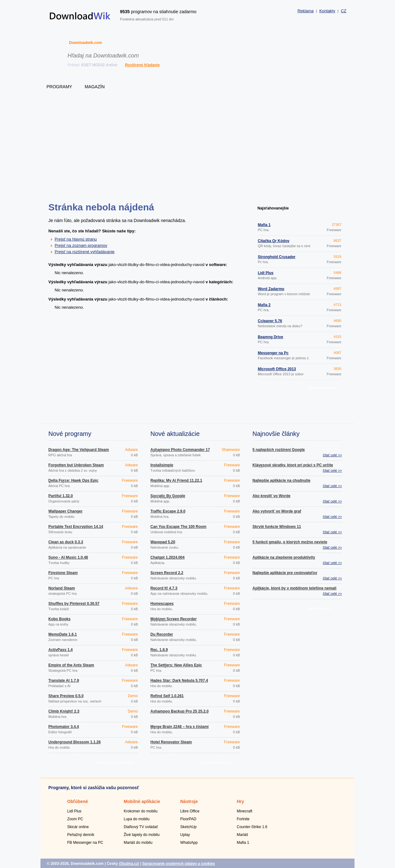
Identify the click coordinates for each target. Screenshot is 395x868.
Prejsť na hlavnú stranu (76, 239)
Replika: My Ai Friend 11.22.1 (176, 480)
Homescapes (162, 604)
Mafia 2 (264, 305)
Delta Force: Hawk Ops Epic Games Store (73, 482)
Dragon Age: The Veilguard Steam (79, 450)
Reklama (305, 11)
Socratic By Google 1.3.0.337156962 (168, 498)
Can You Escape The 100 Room (178, 527)
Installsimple (162, 465)
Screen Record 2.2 (167, 573)
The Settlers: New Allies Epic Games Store (176, 667)
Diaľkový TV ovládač (141, 827)
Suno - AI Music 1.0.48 (68, 557)
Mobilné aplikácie (142, 801)
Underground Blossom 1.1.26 (75, 742)
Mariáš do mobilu (138, 843)
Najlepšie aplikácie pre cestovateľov (285, 573)
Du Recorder (162, 634)
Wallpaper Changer (65, 511)
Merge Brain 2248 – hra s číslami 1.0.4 (179, 729)
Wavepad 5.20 (163, 542)
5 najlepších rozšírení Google (279, 450)
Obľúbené (78, 801)
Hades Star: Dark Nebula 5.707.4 (179, 681)
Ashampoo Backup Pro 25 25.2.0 (179, 711)
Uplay (185, 835)
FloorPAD (188, 819)
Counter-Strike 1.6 (252, 827)
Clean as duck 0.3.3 (66, 542)
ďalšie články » (320, 609)
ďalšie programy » (323, 388)
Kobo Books (60, 619)
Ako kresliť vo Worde (271, 496)
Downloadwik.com (86, 43)
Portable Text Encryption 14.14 (76, 527)
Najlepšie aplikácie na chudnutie (281, 480)
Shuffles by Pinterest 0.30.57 (74, 604)
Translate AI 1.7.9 (64, 681)
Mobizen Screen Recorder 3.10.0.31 (173, 621)
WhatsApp (189, 843)
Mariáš (242, 835)
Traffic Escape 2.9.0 (168, 511)
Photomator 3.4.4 (64, 727)
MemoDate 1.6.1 (63, 634)
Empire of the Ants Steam (71, 665)
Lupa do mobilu (137, 819)
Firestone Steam (63, 573)
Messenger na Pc (273, 353)
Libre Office (190, 811)
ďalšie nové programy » (116, 762)
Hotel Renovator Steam (171, 742)
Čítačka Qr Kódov (274, 241)
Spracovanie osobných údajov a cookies (179, 864)
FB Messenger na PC (85, 843)
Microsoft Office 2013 (277, 369)
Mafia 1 (264, 225)
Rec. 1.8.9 (159, 650)
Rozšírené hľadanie (142, 65)
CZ (344, 11)
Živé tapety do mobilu (142, 835)
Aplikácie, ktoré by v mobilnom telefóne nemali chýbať (294, 590)
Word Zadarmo (271, 289)
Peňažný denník (81, 835)
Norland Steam (62, 588)
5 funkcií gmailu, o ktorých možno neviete (290, 542)
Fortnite (243, 819)
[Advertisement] (197, 152)
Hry (240, 801)
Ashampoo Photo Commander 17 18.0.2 (180, 452)
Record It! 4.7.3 (164, 588)
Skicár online (78, 827)
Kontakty (327, 11)
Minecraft (244, 811)
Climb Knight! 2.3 (64, 711)
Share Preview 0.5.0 (66, 696)
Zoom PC (75, 819)
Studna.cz (129, 864)
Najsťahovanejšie (273, 208)
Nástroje (189, 801)
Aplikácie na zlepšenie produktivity (284, 557)
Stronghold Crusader (277, 257)
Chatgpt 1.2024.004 (168, 557)
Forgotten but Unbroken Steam (76, 465)
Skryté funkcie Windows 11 (277, 527)
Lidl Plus (266, 273)
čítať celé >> (332, 455)
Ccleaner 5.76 (270, 321)
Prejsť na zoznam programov (81, 245)
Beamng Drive (271, 337)
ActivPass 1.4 (60, 650)
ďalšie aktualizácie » (218, 762)
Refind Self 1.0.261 (167, 696)
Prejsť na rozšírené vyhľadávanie (85, 252)
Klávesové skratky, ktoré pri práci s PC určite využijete (293, 467)
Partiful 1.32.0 (61, 496)
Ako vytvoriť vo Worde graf (277, 511)
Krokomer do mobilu (141, 811)
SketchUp (188, 827)
